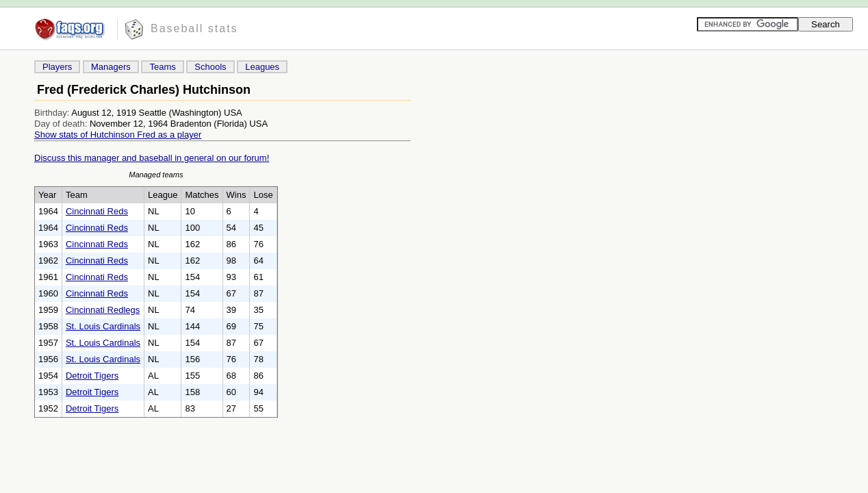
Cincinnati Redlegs (103, 310)
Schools (210, 67)
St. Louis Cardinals (103, 326)
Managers (111, 67)
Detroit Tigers (92, 376)
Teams (162, 67)
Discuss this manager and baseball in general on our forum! (152, 158)
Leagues (262, 67)
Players (57, 67)
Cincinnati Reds (97, 211)
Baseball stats (194, 28)
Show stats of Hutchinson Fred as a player (118, 135)
